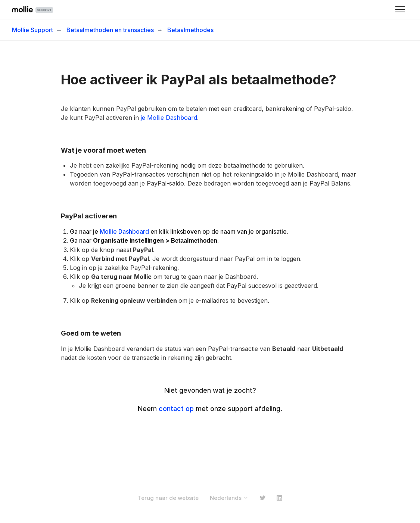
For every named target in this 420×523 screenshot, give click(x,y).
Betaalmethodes (190, 30)
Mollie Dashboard (124, 231)
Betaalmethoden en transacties (110, 30)
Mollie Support (32, 30)
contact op (176, 409)
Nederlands (229, 498)
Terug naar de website (168, 498)
